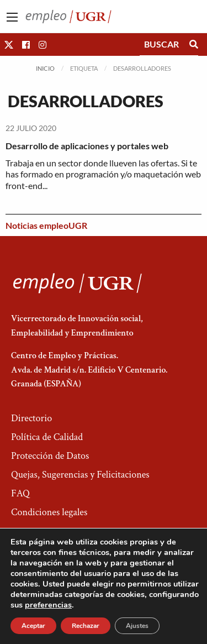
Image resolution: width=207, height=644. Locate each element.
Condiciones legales (49, 512)
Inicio (45, 68)
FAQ (20, 493)
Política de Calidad (47, 437)
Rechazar (86, 626)
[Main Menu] (12, 17)
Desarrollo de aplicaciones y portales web (87, 146)
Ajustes (137, 626)
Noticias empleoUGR (46, 225)
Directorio (31, 418)
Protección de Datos (50, 456)
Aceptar (33, 626)
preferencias (48, 605)
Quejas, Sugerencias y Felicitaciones (80, 475)
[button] (9, 44)
